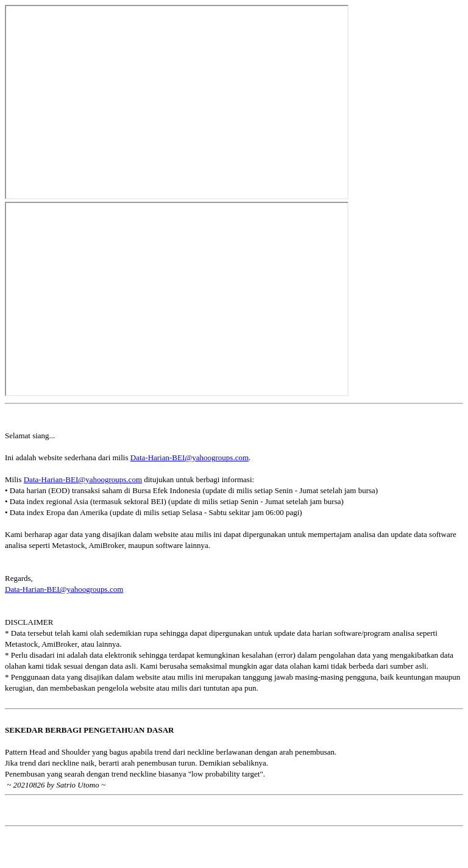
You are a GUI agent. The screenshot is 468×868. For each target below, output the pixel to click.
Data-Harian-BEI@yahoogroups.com (190, 457)
